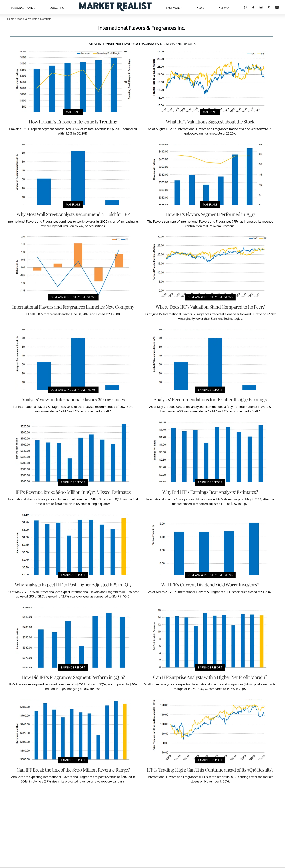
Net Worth (226, 8)
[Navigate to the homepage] (115, 7)
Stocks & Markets (27, 19)
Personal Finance (23, 8)
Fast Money (174, 8)
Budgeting (57, 8)
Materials (46, 19)
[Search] (245, 7)
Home (11, 19)
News (200, 8)
